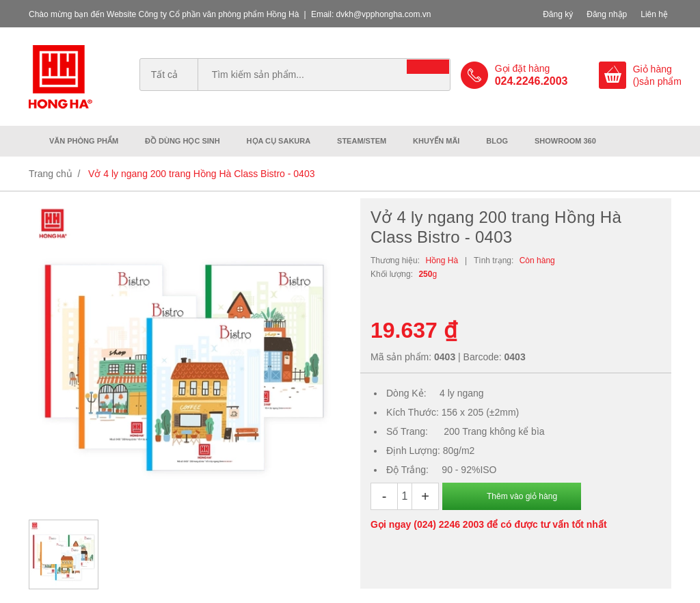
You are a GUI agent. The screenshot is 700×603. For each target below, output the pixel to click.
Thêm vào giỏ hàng (522, 496)
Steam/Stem (362, 141)
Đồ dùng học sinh (183, 141)
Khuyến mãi (436, 141)
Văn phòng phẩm (84, 141)
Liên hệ (654, 14)
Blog (497, 141)
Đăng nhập (607, 14)
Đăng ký (558, 14)
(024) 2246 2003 (449, 524)
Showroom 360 (565, 141)
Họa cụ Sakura (279, 141)
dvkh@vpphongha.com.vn (384, 14)
